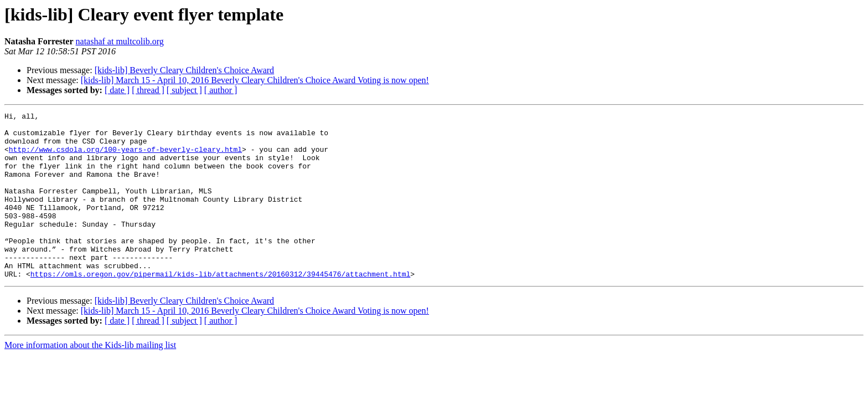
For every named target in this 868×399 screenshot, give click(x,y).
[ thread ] (148, 90)
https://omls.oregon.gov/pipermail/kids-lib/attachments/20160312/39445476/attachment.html (220, 307)
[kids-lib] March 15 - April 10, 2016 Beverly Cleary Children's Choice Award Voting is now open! (255, 80)
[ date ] (117, 90)
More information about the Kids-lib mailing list (90, 378)
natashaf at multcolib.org (120, 41)
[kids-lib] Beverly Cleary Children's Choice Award (184, 70)
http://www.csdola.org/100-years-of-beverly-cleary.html (125, 157)
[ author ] (221, 90)
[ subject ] (184, 90)
